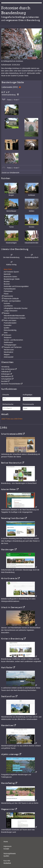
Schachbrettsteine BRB (12, 434)
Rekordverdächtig (10, 330)
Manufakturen (6, 376)
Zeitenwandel (9, 357)
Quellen (7, 328)
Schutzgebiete (6, 379)
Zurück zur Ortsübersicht (10, 173)
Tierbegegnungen (10, 345)
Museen (7, 313)
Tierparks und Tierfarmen (13, 347)
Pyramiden (8, 325)
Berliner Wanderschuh (11, 463)
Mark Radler (7, 668)
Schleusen (7, 335)
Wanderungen (8, 550)
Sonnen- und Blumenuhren (13, 340)
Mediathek (7, 863)
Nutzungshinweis (10, 854)
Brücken (7, 281)
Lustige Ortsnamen (11, 311)
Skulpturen (8, 337)
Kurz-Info (7, 861)
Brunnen (7, 284)
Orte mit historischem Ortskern (15, 318)
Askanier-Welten (8, 489)
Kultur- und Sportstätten (12, 301)
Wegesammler (8, 809)
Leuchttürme (8, 306)
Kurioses (7, 303)
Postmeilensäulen (10, 323)
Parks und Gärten (10, 320)
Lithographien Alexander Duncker (16, 308)
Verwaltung (5, 367)
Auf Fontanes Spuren (11, 272)
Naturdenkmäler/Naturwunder (14, 316)
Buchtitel (4, 381)
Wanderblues (7, 725)
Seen (6, 333)
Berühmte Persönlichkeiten (11, 384)
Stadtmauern (8, 342)
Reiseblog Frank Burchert (13, 518)
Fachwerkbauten (10, 289)
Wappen (7, 355)
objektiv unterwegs (10, 754)
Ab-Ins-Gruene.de (9, 578)
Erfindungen (6, 374)
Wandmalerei (8, 352)
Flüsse (6, 294)
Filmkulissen (8, 291)
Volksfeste (5, 372)
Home (6, 842)
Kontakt (6, 849)
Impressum (8, 846)
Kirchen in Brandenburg (12, 639)
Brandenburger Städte (12, 279)
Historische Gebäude (11, 299)
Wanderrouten (9, 350)
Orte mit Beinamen (8, 369)
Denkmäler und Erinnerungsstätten (16, 286)
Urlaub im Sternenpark (12, 607)
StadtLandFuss (8, 696)
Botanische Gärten (10, 277)
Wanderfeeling (8, 783)
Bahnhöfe (7, 274)
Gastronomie (8, 296)
